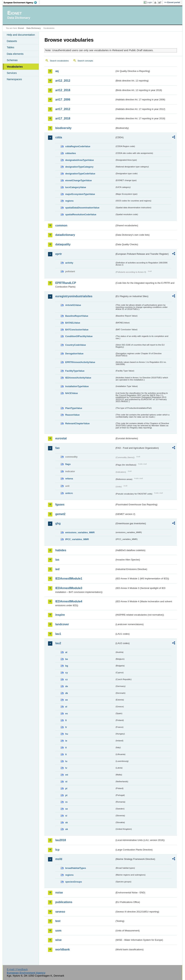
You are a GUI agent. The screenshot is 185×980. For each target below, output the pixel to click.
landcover (62, 624)
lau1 (58, 634)
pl (66, 788)
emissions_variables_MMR (80, 532)
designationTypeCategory (79, 167)
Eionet (21, 28)
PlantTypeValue (74, 408)
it (66, 748)
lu (66, 761)
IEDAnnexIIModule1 (69, 579)
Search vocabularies (59, 61)
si (66, 816)
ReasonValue (72, 415)
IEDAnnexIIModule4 (69, 601)
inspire (60, 615)
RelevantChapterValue (77, 423)
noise (59, 893)
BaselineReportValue (77, 316)
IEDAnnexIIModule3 (69, 588)
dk (67, 693)
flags (68, 464)
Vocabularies (15, 67)
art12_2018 (63, 90)
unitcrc (69, 493)
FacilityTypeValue (75, 371)
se (66, 809)
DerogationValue (74, 354)
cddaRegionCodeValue (78, 146)
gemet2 (60, 514)
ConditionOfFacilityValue (79, 336)
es (66, 713)
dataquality (63, 244)
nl (66, 782)
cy (66, 673)
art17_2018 (63, 118)
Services (12, 73)
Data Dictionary (34, 28)
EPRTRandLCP (66, 283)
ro (66, 802)
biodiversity (63, 128)
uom (58, 931)
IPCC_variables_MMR (77, 539)
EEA (21, 3)
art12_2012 (63, 81)
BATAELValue (73, 323)
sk (66, 822)
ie (66, 741)
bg (67, 666)
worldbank (62, 949)
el (66, 707)
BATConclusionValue (77, 330)
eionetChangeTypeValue (78, 180)
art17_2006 (63, 100)
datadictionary (65, 235)
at (66, 652)
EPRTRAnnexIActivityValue (80, 362)
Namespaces (14, 79)
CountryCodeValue (75, 345)
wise (58, 940)
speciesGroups (73, 882)
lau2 (58, 643)
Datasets (12, 41)
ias (57, 560)
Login (149, 2)
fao (57, 448)
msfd (59, 859)
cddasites (70, 153)
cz (66, 679)
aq (57, 71)
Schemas (12, 60)
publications (64, 902)
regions (69, 201)
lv (66, 768)
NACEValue (71, 393)
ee (66, 700)
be (67, 659)
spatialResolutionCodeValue (81, 214)
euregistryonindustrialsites (74, 296)
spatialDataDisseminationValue (82, 208)
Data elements (15, 54)
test (58, 921)
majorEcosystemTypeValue (80, 194)
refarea (69, 479)
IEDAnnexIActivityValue (78, 378)
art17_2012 (63, 109)
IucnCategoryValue (76, 187)
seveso (60, 912)
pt (66, 795)
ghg (58, 523)
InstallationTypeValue (77, 386)
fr (66, 727)
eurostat (61, 438)
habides (61, 550)
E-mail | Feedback (17, 969)
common (61, 225)
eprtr (58, 254)
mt (67, 775)
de (67, 686)
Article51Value (73, 305)
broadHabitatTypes (76, 868)
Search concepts (85, 61)
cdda (59, 137)
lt (66, 754)
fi (66, 720)
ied (57, 569)
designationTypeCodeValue (80, 174)
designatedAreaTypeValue (79, 160)
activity (69, 263)
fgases (60, 505)
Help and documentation (21, 35)
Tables (10, 47)
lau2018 (61, 840)
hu (67, 734)
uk (67, 829)
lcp (57, 850)
